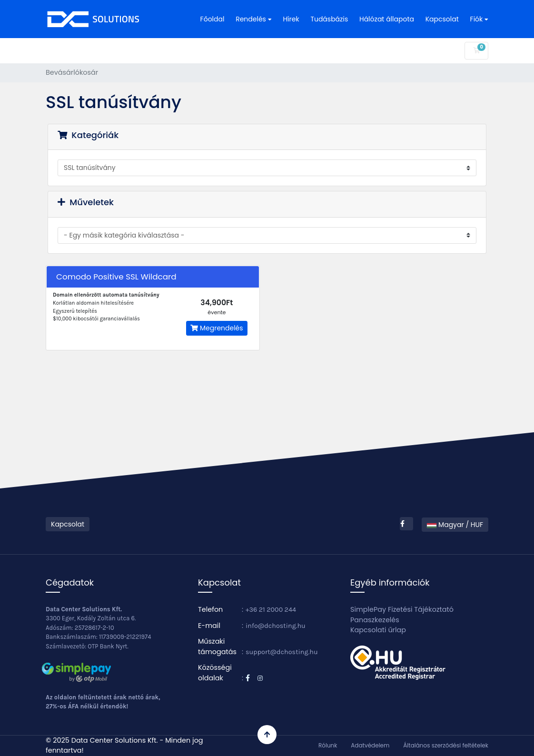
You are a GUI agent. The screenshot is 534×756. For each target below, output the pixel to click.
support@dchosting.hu (282, 652)
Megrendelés (217, 328)
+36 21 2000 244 (271, 610)
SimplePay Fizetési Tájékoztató (402, 609)
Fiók (479, 19)
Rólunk (328, 745)
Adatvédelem (370, 745)
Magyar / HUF (455, 525)
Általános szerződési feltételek (446, 745)
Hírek (291, 19)
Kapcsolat (442, 19)
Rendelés (253, 19)
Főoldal (213, 19)
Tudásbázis (329, 19)
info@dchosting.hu (276, 626)
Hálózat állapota (387, 19)
